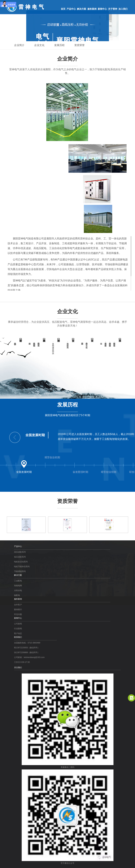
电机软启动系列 (21, 562)
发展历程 (59, 45)
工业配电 (18, 581)
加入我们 (123, 9)
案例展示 (18, 610)
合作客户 (18, 605)
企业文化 (39, 45)
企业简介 (19, 45)
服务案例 (92, 9)
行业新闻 (18, 629)
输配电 (17, 595)
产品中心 (71, 9)
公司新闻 (18, 624)
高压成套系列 (20, 552)
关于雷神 (113, 9)
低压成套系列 (20, 557)
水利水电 (18, 590)
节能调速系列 (20, 571)
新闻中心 (102, 9)
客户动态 (18, 633)
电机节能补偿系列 (22, 567)
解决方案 (82, 9)
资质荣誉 (79, 45)
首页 (63, 9)
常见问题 (18, 614)
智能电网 (18, 586)
